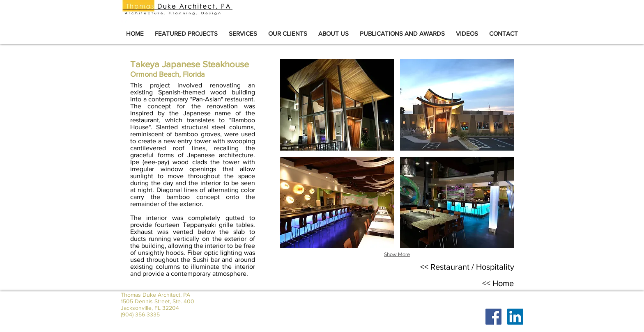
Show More (397, 254)
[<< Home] (498, 283)
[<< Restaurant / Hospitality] (467, 267)
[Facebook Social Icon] (493, 317)
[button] (337, 105)
